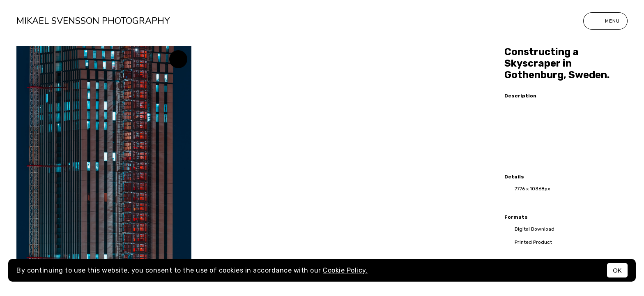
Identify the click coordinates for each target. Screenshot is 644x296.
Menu (605, 21)
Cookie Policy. (345, 270)
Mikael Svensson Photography (93, 21)
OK (617, 270)
